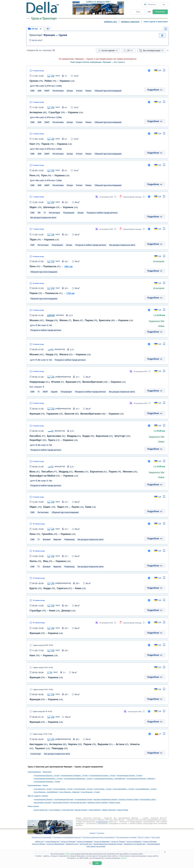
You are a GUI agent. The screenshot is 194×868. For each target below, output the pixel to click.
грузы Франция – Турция (90, 792)
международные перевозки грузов (108, 844)
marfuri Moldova (94, 810)
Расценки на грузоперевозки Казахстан (67, 837)
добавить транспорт (130, 22)
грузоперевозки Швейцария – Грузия (78, 778)
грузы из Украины (134, 841)
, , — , (63, 507)
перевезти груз (72, 844)
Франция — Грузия (48, 35)
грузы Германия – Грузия (63, 789)
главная (92, 833)
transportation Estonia (61, 802)
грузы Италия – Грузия (103, 789)
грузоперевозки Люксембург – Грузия (48, 778)
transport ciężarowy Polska (129, 799)
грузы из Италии (150, 841)
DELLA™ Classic (144, 837)
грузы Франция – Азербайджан (46, 792)
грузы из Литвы (38, 844)
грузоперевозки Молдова (64, 799)
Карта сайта (156, 837)
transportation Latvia (148, 799)
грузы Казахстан (52, 841)
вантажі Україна (81, 810)
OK (97, 863)
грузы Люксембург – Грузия (123, 789)
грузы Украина (54, 810)
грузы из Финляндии (55, 844)
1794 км (70, 293)
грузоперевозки (153, 844)
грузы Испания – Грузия (83, 789)
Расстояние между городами (126, 837)
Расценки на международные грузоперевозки (99, 837)
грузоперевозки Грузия (84, 799)
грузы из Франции (102, 841)
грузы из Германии (85, 841)
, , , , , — (81, 320)
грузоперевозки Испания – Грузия (102, 775)
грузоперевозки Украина (43, 799)
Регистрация (160, 12)
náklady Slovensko (109, 810)
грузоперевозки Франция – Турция (47, 781)
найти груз (39, 841)
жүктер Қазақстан (41, 810)
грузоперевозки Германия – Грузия (74, 775)
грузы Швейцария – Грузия (145, 789)
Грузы (45, 785)
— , (53, 611)
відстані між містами (78, 802)
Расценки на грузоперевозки (42, 837)
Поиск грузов (33, 806)
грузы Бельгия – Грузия (43, 789)
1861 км (68, 266)
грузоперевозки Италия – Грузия (129, 775)
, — (52, 81)
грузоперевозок (102, 822)
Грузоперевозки (34, 772)
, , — (60, 354)
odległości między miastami (98, 802)
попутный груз (86, 844)
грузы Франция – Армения (69, 792)
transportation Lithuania (42, 802)
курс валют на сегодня (96, 846)
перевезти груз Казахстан (135, 844)
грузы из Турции (118, 841)
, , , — (78, 382)
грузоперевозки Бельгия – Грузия (46, 775)
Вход (138, 12)
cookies (68, 854)
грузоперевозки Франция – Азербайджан (109, 778)
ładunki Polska (123, 810)
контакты (101, 833)
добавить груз (110, 22)
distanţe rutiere (115, 802)
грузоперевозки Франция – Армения (140, 778)
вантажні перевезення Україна (105, 799)
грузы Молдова (67, 810)
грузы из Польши (68, 841)
